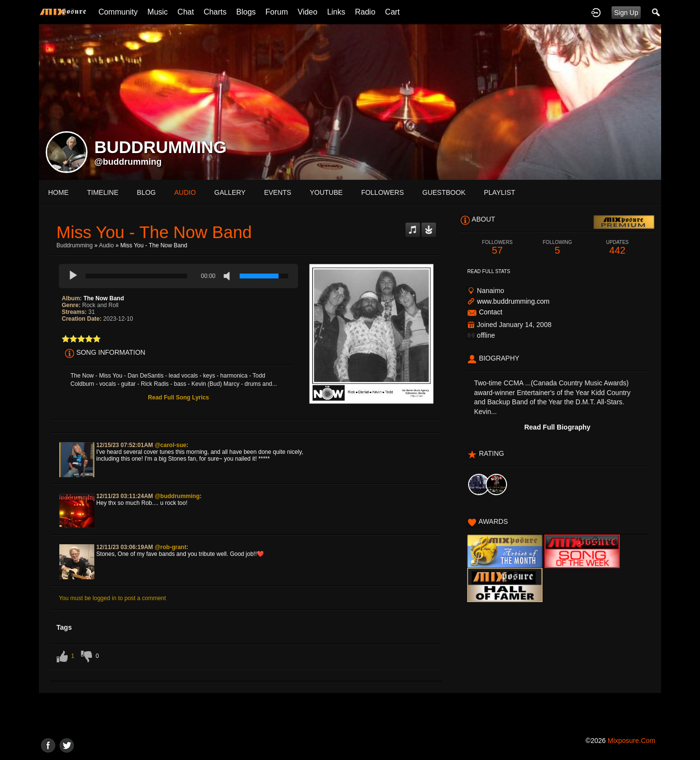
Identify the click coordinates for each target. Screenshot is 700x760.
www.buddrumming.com (513, 301)
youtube (326, 192)
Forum (277, 12)
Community (118, 12)
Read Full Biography (557, 427)
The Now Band (104, 298)
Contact (490, 312)
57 (497, 248)
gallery (230, 192)
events (278, 192)
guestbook (444, 192)
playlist (499, 192)
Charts (215, 12)
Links (336, 12)
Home (58, 192)
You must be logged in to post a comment (112, 598)
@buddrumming (128, 162)
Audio (106, 245)
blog (147, 192)
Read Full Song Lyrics (178, 397)
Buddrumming (75, 245)
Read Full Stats (489, 271)
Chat (186, 12)
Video (307, 12)
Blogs (246, 12)
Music (157, 12)
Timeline (103, 192)
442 (617, 248)
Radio (365, 12)
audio (185, 192)
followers (383, 192)
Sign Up (626, 13)
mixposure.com (631, 741)
